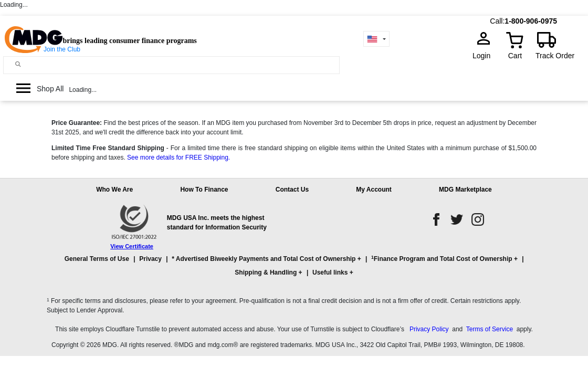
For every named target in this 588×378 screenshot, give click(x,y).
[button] (294, 270)
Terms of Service (490, 329)
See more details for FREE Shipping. (178, 157)
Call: (497, 21)
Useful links (330, 272)
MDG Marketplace (465, 190)
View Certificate (132, 246)
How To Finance (204, 190)
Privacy (150, 259)
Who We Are (114, 190)
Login (485, 56)
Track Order (555, 56)
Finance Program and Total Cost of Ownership (442, 259)
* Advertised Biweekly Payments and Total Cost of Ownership (264, 259)
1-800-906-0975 (531, 21)
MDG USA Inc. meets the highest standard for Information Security (217, 223)
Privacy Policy (429, 329)
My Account (374, 190)
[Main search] (18, 64)
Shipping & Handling (266, 272)
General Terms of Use (97, 259)
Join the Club (62, 49)
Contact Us (292, 190)
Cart (515, 56)
